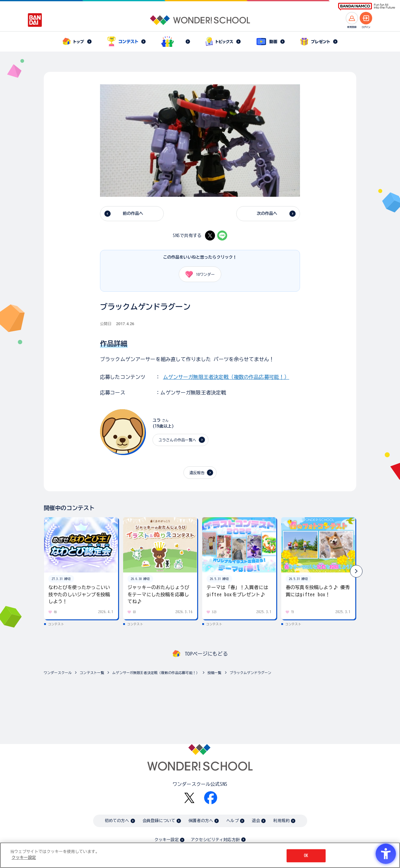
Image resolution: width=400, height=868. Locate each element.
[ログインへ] (366, 18)
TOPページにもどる (206, 654)
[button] (356, 571)
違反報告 (197, 473)
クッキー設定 (167, 840)
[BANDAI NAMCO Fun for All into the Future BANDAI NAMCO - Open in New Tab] (367, 7)
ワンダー (198, 274)
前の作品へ (133, 213)
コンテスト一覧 (92, 673)
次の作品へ (267, 213)
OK (306, 856)
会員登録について (159, 821)
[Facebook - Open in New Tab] (211, 798)
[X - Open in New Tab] (210, 236)
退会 (256, 821)
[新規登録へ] (352, 18)
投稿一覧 (215, 673)
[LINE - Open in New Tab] (222, 236)
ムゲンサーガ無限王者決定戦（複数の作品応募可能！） (226, 377)
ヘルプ (232, 821)
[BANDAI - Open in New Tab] (35, 20)
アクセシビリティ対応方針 (215, 840)
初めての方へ (117, 821)
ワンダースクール (58, 673)
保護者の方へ (201, 821)
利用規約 (281, 821)
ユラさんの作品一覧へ (177, 440)
